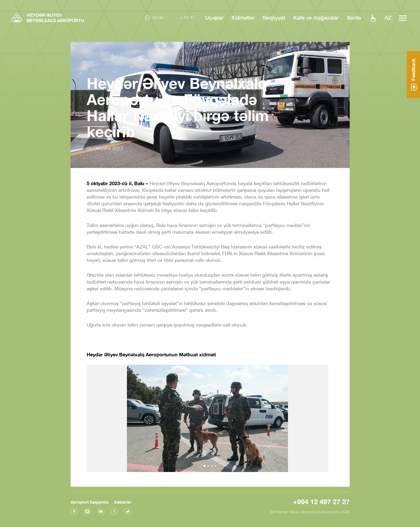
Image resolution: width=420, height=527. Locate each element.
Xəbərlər (123, 502)
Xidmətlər (243, 17)
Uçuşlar (214, 17)
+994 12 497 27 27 (321, 502)
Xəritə (354, 17)
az (388, 17)
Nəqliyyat (274, 17)
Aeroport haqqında (90, 502)
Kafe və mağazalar (316, 17)
